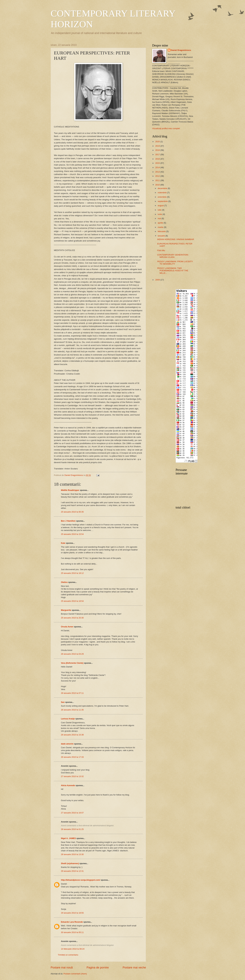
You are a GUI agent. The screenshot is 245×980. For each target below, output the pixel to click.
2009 (158, 280)
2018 (158, 150)
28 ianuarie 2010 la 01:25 (72, 829)
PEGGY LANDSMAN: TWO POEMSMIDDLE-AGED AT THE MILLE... (173, 271)
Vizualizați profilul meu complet (166, 128)
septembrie (163, 201)
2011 (158, 180)
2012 (158, 176)
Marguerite (66, 610)
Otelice (64, 582)
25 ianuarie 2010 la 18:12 (72, 573)
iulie (160, 210)
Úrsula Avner (67, 627)
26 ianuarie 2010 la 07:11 (72, 693)
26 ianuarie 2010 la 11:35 (72, 710)
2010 (158, 185)
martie (161, 227)
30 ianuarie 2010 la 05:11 (72, 932)
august (161, 205)
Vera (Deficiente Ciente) (72, 663)
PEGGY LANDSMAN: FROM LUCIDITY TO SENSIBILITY (175, 263)
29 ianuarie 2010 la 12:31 (72, 871)
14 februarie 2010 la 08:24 (73, 949)
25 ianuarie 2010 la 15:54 (72, 534)
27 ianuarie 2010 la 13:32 (72, 776)
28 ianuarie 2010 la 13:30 (72, 854)
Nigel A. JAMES (68, 838)
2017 (158, 154)
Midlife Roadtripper (70, 490)
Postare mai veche (134, 968)
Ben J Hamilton (68, 521)
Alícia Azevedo (68, 785)
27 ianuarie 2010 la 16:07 (72, 813)
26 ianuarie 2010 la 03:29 (72, 654)
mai (160, 218)
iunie (160, 214)
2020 (158, 142)
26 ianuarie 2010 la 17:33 (72, 757)
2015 (158, 163)
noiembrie (162, 193)
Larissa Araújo (68, 719)
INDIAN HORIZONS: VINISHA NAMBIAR (176, 239)
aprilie (161, 223)
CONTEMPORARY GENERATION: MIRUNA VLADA (173, 256)
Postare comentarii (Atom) (75, 974)
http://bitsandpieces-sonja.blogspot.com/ (81, 880)
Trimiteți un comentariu (68, 955)
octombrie (162, 197)
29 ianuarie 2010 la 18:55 (72, 913)
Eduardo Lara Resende (72, 922)
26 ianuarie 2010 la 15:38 (72, 735)
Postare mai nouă (62, 968)
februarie (162, 231)
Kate (63, 543)
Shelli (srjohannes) (70, 863)
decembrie (163, 188)
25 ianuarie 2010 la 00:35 (72, 512)
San (63, 702)
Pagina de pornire (98, 968)
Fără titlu (161, 250)
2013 (158, 172)
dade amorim (67, 744)
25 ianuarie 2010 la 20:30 (72, 618)
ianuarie (161, 236)
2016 (158, 159)
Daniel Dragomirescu (181, 50)
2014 (158, 167)
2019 (158, 146)
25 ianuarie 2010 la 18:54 (72, 601)
